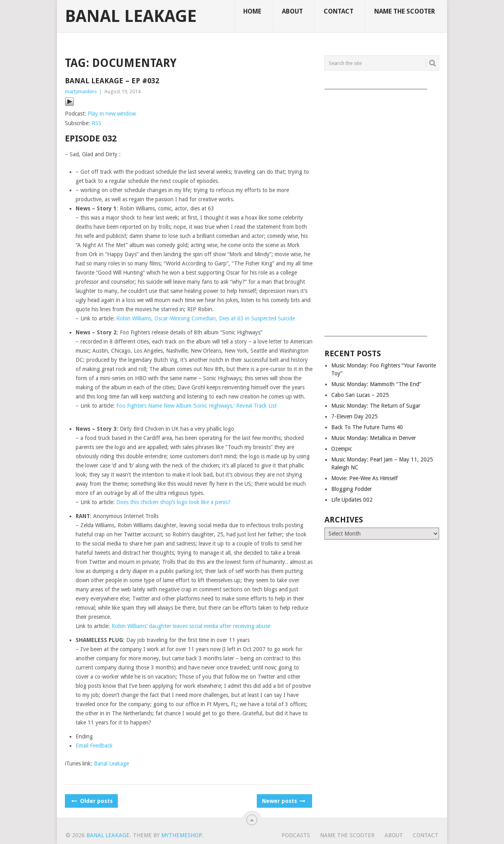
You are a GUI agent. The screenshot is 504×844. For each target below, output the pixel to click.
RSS (97, 123)
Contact (339, 11)
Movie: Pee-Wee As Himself (364, 478)
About (292, 11)
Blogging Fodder (352, 489)
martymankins (81, 91)
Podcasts (296, 835)
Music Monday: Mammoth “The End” (376, 384)
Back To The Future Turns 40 (367, 427)
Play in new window (112, 114)
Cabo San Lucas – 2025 (360, 395)
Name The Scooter (405, 11)
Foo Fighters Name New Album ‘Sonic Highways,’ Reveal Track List (196, 406)
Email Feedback (94, 746)
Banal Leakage (131, 16)
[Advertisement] (382, 210)
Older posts (91, 801)
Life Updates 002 (352, 500)
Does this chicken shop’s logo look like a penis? (173, 502)
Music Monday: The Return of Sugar (376, 406)
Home (252, 11)
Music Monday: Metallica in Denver (374, 438)
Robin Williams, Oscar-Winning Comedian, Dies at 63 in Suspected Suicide (206, 318)
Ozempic (342, 449)
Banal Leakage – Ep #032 (112, 81)
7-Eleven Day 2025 (355, 416)
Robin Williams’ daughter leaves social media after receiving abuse (191, 626)
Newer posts (283, 801)
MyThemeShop (182, 835)
